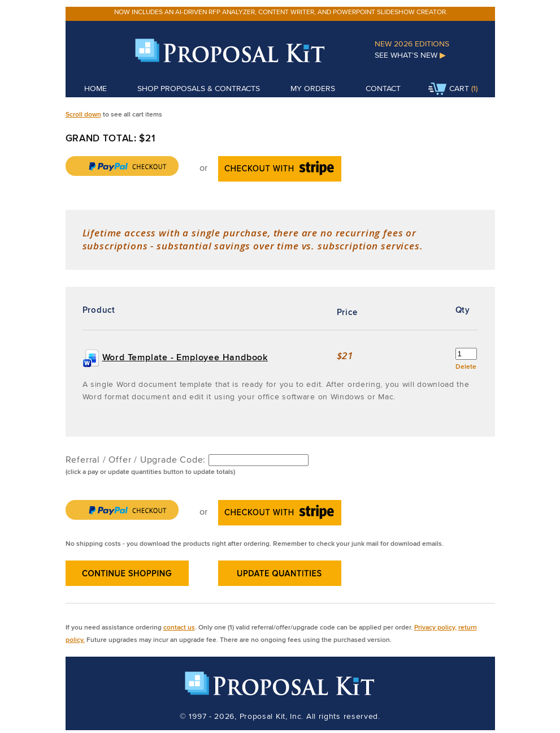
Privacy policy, (435, 627)
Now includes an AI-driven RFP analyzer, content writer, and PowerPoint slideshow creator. (281, 12)
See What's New (410, 55)
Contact (383, 88)
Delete (466, 366)
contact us (179, 627)
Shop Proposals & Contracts (199, 88)
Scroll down (83, 114)
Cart (449, 89)
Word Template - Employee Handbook (185, 357)
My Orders (313, 88)
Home (95, 88)
